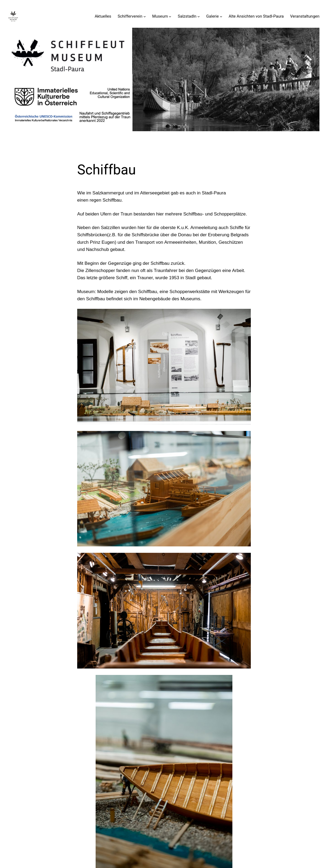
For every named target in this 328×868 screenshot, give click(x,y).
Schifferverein (130, 16)
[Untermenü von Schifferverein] (145, 16)
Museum (160, 16)
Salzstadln (187, 16)
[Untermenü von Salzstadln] (199, 16)
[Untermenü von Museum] (170, 16)
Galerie (212, 16)
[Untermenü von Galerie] (221, 16)
